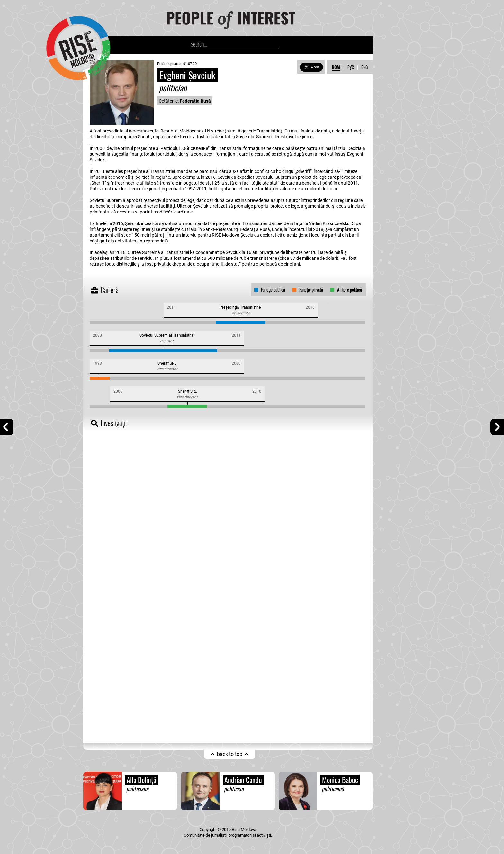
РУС (351, 67)
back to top (230, 754)
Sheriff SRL (167, 363)
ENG (364, 67)
